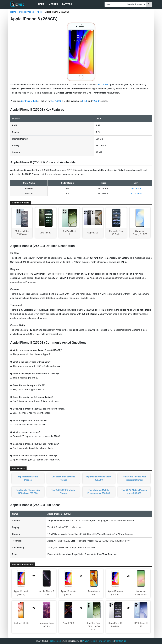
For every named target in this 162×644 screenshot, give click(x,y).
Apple (40, 12)
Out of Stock (136, 193)
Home (41, 4)
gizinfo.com (56, 641)
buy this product (29, 101)
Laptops (67, 4)
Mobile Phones (26, 12)
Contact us (121, 641)
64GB (85, 101)
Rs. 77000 (56, 101)
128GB (96, 101)
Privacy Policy (89, 641)
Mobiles (53, 4)
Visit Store (136, 189)
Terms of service (106, 641)
